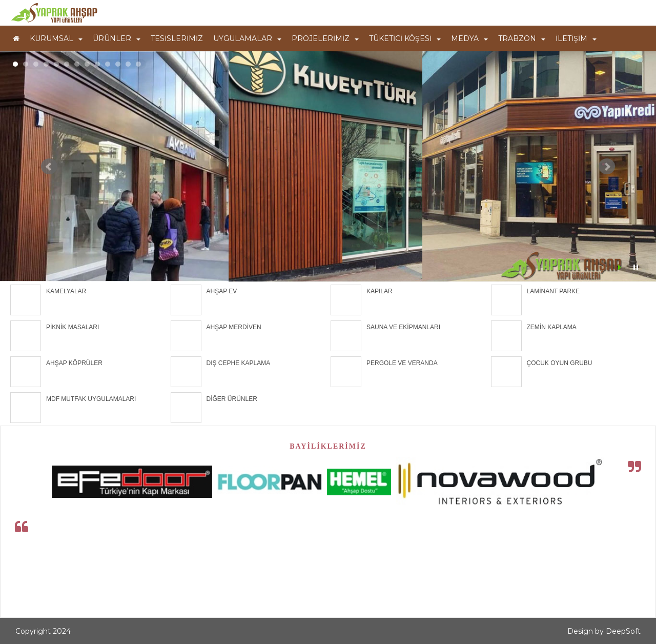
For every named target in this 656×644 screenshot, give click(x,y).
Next (607, 167)
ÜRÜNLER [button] (117, 38)
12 (128, 64)
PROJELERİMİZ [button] (325, 38)
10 (108, 64)
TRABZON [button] (522, 38)
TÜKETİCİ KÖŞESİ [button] (405, 38)
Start (621, 267)
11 (118, 64)
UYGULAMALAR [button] (247, 38)
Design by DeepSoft (604, 631)
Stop (636, 267)
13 (138, 64)
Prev (49, 167)
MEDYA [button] (469, 38)
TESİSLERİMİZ (177, 38)
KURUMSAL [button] (56, 38)
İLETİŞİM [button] (576, 38)
